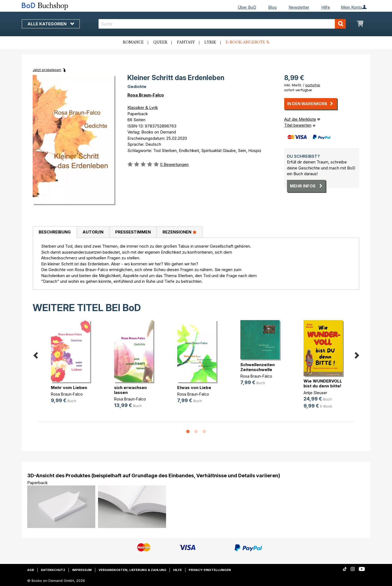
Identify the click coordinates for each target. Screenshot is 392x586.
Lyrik (210, 42)
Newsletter (299, 7)
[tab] (55, 232)
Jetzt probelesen (47, 70)
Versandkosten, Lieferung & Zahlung (132, 570)
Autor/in (93, 232)
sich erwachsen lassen (130, 390)
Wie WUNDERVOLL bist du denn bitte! (323, 383)
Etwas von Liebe (194, 388)
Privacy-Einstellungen (210, 570)
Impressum (82, 570)
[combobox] (222, 24)
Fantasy (186, 42)
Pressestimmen (133, 232)
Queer (160, 42)
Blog (272, 7)
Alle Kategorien (51, 24)
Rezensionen (180, 232)
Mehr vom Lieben (69, 388)
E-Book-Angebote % (248, 42)
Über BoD (247, 7)
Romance (133, 42)
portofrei (313, 85)
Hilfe (326, 7)
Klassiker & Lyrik (143, 107)
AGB (31, 570)
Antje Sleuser (315, 393)
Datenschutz (53, 570)
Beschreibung (55, 232)
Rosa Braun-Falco (146, 95)
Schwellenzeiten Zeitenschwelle (258, 367)
